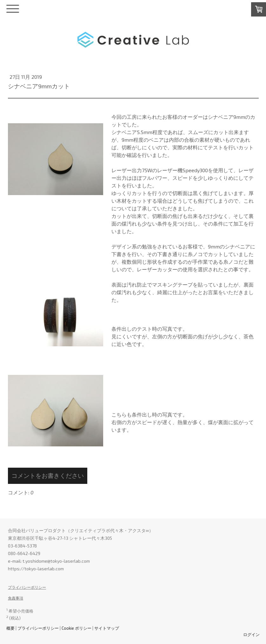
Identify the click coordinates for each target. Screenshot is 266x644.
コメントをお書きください (48, 475)
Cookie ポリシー (76, 628)
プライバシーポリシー (27, 587)
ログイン (251, 634)
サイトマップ (107, 628)
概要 (10, 628)
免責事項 (16, 598)
